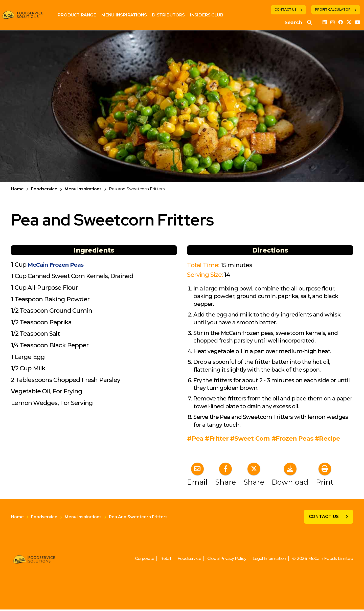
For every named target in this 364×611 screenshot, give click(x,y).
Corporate (135, 560)
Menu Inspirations (128, 15)
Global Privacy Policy (222, 560)
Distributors (172, 15)
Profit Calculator (333, 9)
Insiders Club (210, 15)
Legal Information (268, 560)
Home (17, 189)
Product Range (81, 15)
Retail (158, 560)
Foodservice (44, 189)
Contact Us (286, 9)
